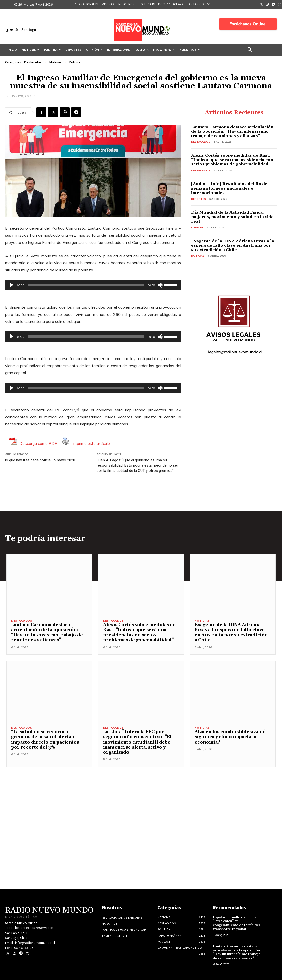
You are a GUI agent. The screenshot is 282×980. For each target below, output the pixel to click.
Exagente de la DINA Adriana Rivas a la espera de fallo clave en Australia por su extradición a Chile (233, 245)
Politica (75, 62)
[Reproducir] (12, 285)
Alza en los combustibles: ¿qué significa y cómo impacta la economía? (229, 737)
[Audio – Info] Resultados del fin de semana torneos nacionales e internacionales (229, 188)
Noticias (55, 62)
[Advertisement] (141, 802)
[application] (93, 285)
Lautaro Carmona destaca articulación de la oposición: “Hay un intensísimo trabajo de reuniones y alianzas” (232, 132)
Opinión (197, 228)
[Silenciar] (160, 285)
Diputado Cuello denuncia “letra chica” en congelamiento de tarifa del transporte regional (236, 923)
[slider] (86, 285)
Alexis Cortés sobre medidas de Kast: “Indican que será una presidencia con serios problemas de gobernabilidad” (232, 160)
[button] (250, 50)
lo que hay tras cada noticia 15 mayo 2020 (40, 460)
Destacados (33, 62)
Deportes (198, 199)
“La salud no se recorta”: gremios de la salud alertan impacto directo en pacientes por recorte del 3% (49, 740)
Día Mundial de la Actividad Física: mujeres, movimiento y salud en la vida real (232, 217)
